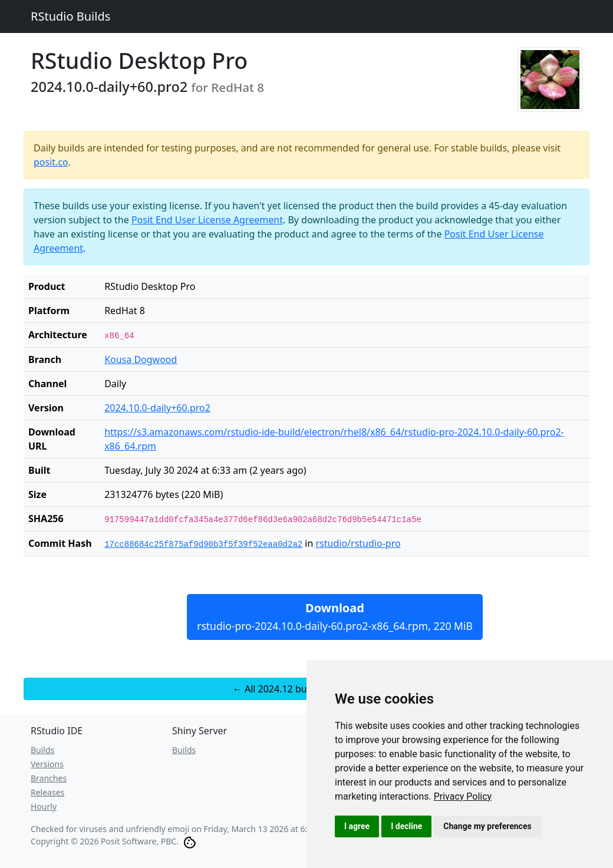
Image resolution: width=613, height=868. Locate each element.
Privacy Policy (463, 796)
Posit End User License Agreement (207, 220)
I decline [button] (406, 826)
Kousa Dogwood (141, 359)
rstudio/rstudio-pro (358, 543)
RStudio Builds (70, 16)
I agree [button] (357, 826)
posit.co (51, 162)
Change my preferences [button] (487, 826)
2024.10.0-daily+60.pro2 (157, 408)
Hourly (44, 806)
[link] (463, 796)
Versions (47, 764)
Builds (42, 750)
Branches (49, 778)
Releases (47, 792)
